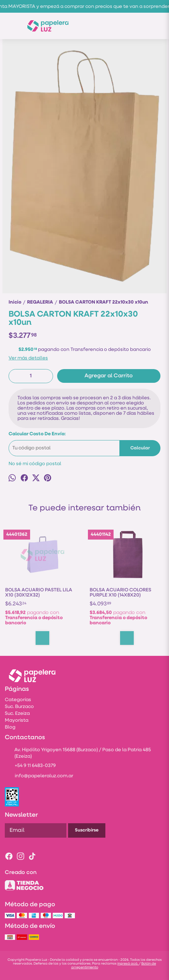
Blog (10, 727)
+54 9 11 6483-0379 (30, 766)
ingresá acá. (128, 964)
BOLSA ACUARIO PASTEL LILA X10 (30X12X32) (39, 593)
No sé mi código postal (35, 464)
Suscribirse (87, 830)
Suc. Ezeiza (17, 714)
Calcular (140, 448)
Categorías (18, 700)
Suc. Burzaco (19, 707)
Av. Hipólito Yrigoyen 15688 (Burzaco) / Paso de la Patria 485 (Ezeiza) (78, 753)
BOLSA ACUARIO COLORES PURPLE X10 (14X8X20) (120, 593)
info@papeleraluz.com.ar (39, 777)
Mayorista (17, 721)
